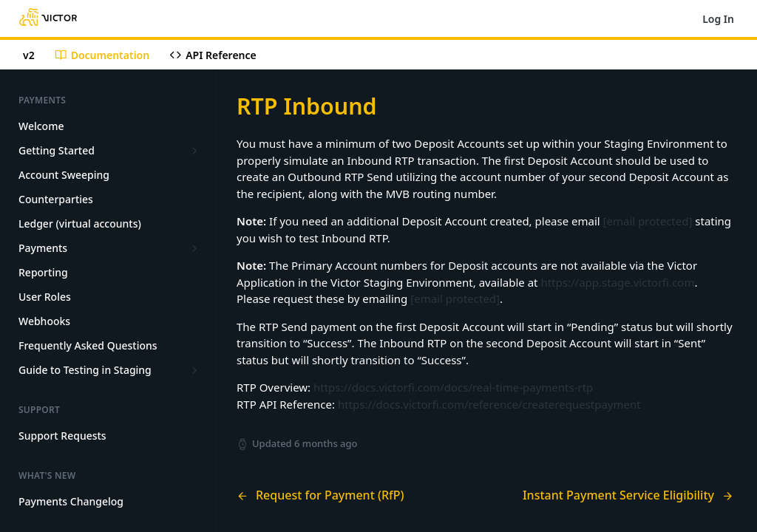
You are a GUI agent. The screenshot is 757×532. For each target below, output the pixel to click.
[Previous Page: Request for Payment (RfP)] (343, 495)
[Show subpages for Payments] (194, 248)
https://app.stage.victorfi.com (617, 282)
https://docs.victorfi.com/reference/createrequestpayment (489, 404)
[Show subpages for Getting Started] (194, 151)
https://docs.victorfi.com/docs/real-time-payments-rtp (453, 387)
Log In (718, 19)
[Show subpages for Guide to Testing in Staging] (194, 370)
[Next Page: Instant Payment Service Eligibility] (628, 495)
